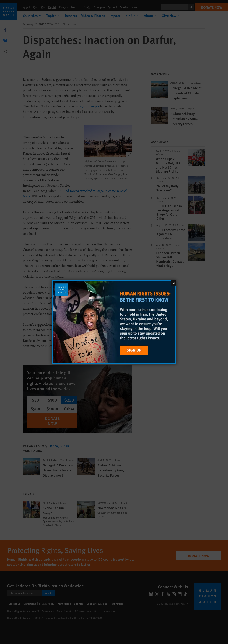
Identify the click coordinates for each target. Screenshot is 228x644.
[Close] (174, 283)
